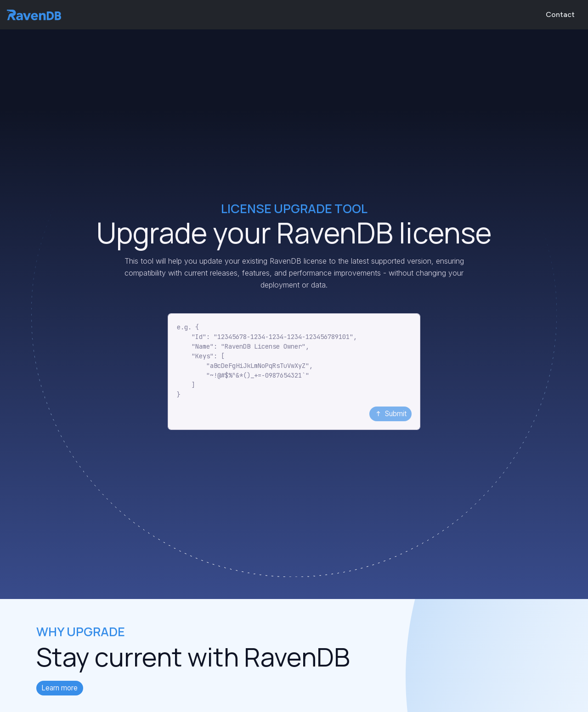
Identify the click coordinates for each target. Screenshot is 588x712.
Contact (560, 14)
